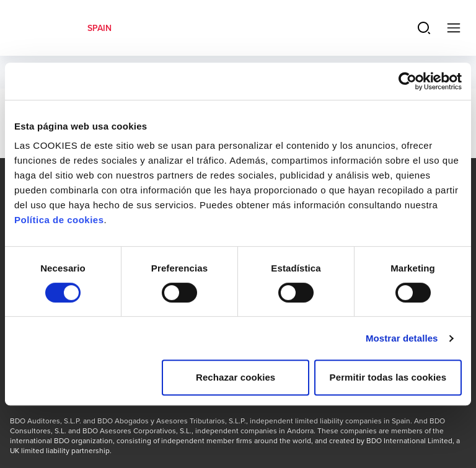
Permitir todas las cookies (388, 377)
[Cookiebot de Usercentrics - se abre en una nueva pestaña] (408, 81)
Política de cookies (59, 220)
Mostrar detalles (402, 338)
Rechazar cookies (236, 377)
